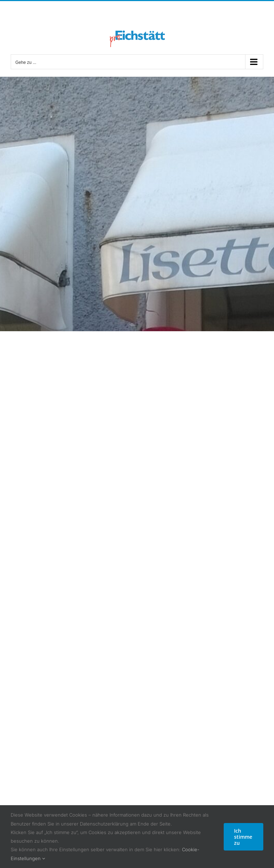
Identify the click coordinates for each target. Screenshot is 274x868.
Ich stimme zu (243, 837)
